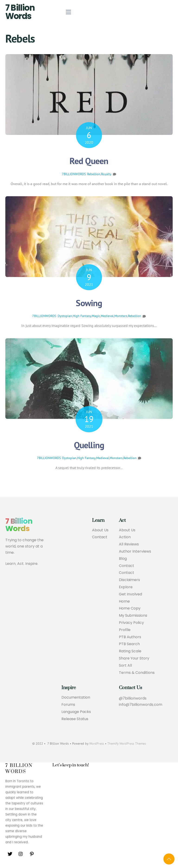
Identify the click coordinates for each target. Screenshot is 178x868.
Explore (126, 587)
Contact (100, 537)
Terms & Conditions (137, 673)
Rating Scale (130, 651)
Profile (125, 630)
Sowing (89, 303)
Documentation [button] (76, 698)
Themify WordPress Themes (127, 744)
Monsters (121, 316)
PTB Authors (130, 637)
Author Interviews (135, 552)
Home (124, 602)
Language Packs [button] (76, 712)
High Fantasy (82, 316)
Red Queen (89, 161)
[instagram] (21, 854)
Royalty (106, 174)
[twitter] (10, 854)
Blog (123, 559)
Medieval (107, 316)
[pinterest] (32, 854)
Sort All (125, 666)
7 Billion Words (20, 12)
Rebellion (94, 174)
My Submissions (133, 616)
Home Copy (130, 608)
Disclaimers (129, 580)
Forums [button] (68, 705)
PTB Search (129, 644)
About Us (100, 530)
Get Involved (130, 594)
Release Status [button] (75, 719)
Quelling (89, 445)
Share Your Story (134, 658)
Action (125, 537)
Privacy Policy (131, 623)
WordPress (97, 744)
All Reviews (129, 544)
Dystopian (65, 316)
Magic (96, 316)
